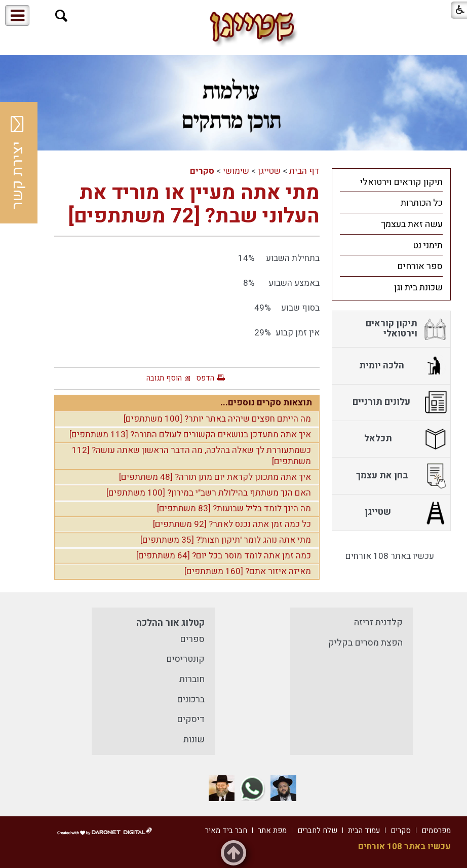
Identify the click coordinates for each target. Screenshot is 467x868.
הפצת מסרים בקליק (365, 643)
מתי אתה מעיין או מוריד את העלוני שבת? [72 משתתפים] (194, 204)
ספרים (192, 639)
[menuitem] (391, 182)
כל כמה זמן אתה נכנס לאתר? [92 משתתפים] (232, 524)
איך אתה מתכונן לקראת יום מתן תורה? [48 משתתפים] (215, 477)
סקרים (202, 171)
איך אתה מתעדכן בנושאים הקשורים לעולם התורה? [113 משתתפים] (190, 435)
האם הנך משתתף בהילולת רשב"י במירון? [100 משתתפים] (209, 493)
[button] (62, 16)
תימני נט (428, 246)
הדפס (205, 378)
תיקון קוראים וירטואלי (401, 182)
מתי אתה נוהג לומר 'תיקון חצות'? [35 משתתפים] (226, 540)
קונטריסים (185, 659)
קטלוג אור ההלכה (170, 623)
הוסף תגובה (164, 378)
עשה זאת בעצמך (412, 224)
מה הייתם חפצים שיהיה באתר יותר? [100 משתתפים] (217, 419)
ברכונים (191, 700)
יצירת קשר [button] (18, 163)
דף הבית (304, 171)
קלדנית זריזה (378, 622)
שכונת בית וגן (418, 288)
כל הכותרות (422, 203)
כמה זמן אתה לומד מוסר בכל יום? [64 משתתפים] (224, 556)
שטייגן (269, 171)
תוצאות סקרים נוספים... (266, 403)
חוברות (192, 679)
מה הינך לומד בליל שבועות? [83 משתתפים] (234, 508)
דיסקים (191, 719)
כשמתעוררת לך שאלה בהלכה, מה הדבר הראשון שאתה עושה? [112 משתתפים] (191, 456)
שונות (194, 740)
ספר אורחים (420, 266)
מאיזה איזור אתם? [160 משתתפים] (248, 571)
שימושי (236, 171)
